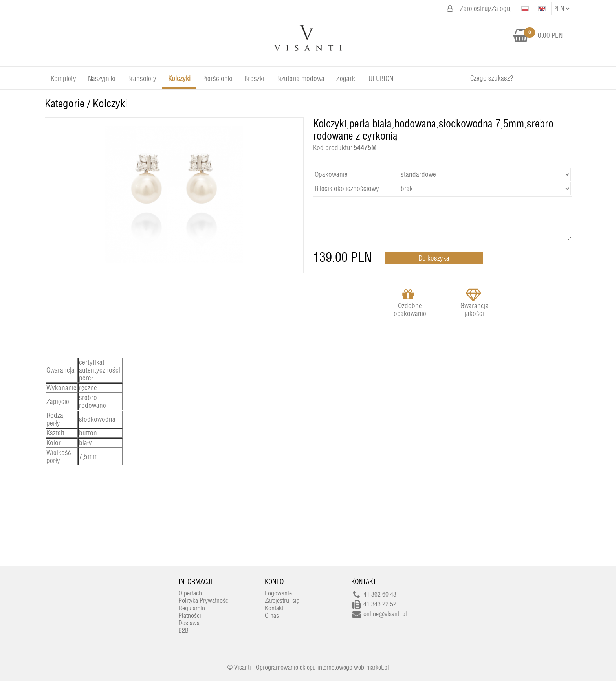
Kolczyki (110, 104)
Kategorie (65, 104)
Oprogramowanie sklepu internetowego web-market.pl (322, 667)
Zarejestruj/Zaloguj (486, 9)
